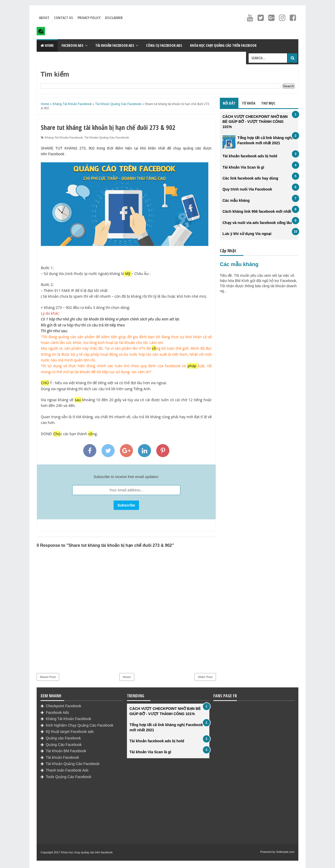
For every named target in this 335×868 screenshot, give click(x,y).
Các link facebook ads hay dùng (250, 178)
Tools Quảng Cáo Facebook (69, 777)
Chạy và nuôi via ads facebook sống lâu (257, 223)
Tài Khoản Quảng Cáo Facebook (107, 137)
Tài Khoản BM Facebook (66, 751)
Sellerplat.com (285, 852)
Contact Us (63, 18)
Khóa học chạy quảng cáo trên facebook (87, 852)
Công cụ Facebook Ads (164, 45)
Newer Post (48, 677)
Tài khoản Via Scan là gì (243, 167)
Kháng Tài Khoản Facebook (64, 137)
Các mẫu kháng (236, 200)
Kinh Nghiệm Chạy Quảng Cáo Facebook (80, 725)
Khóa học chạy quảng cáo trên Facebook (223, 45)
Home (47, 45)
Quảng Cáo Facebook (64, 745)
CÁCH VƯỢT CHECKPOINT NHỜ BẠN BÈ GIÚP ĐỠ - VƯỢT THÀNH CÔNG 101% (255, 122)
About (44, 18)
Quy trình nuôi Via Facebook (247, 189)
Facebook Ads (72, 45)
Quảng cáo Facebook (63, 738)
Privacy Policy (89, 18)
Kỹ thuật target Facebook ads (70, 732)
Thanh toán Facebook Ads (67, 770)
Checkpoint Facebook (63, 706)
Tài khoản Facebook (62, 757)
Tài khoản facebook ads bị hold (250, 156)
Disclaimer (114, 18)
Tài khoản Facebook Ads (115, 45)
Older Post (205, 677)
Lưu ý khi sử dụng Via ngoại (247, 234)
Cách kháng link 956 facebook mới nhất (257, 211)
